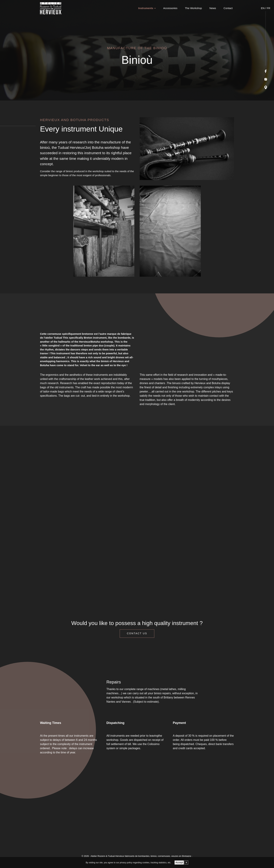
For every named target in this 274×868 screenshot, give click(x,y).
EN (263, 8)
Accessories (170, 8)
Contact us (137, 633)
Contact (228, 8)
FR (269, 8)
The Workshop (193, 8)
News (213, 8)
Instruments (146, 8)
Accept (179, 862)
